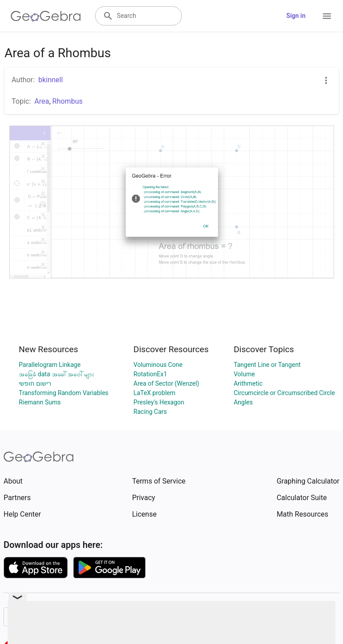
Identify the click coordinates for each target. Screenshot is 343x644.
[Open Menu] (327, 16)
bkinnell (51, 80)
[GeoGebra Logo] (46, 16)
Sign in (296, 16)
